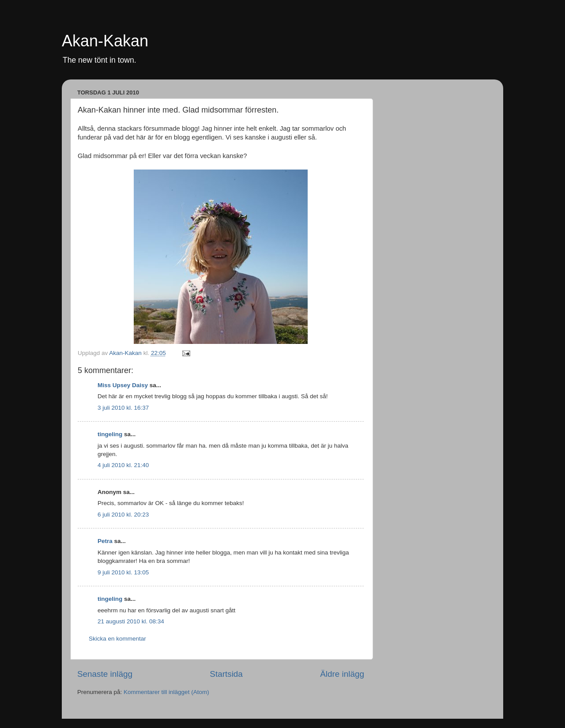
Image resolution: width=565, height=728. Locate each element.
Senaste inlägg (105, 674)
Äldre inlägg (342, 674)
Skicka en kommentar (117, 639)
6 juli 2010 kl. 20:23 (123, 515)
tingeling (110, 434)
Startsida (226, 674)
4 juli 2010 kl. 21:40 (123, 465)
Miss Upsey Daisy (123, 385)
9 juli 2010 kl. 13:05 (123, 572)
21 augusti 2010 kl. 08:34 (131, 621)
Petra (105, 541)
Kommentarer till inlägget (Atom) (166, 692)
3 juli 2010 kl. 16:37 (123, 408)
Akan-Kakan (105, 41)
